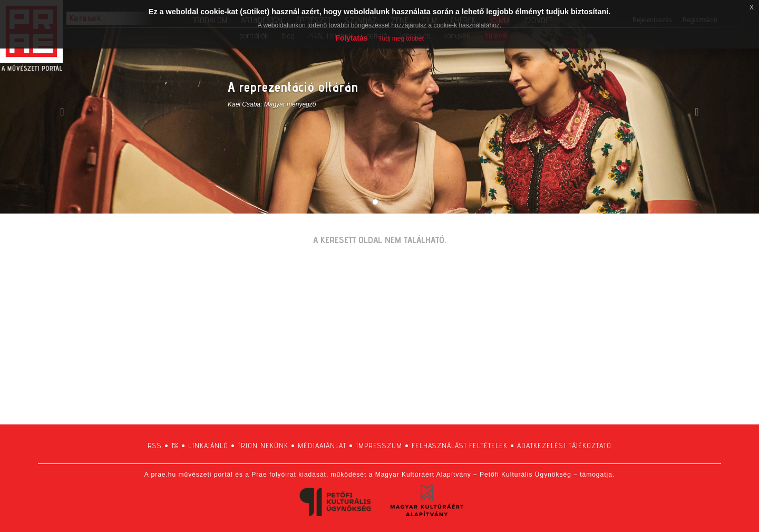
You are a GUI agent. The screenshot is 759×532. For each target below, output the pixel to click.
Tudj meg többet (401, 38)
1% (175, 446)
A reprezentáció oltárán (293, 87)
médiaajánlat (322, 446)
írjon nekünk (263, 446)
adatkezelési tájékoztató (564, 446)
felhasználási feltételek (460, 446)
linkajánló (208, 446)
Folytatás (351, 38)
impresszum (379, 446)
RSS (155, 446)
